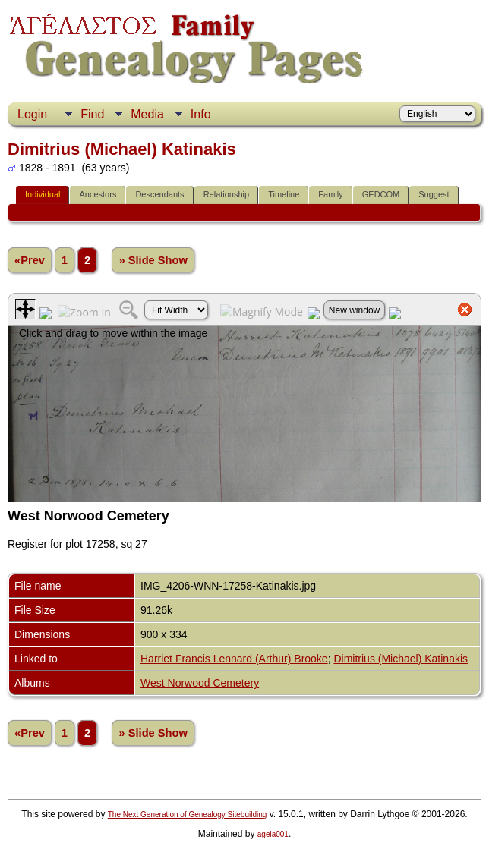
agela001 (273, 834)
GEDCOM (381, 194)
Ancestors (98, 194)
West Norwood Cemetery (200, 683)
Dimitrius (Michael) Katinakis (401, 659)
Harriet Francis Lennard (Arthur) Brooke (234, 659)
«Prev (30, 260)
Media (147, 114)
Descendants (159, 194)
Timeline (284, 194)
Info (201, 114)
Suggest (434, 194)
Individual (43, 194)
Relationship (227, 194)
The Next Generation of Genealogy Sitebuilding (188, 815)
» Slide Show (153, 260)
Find (92, 114)
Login (32, 114)
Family (330, 194)
